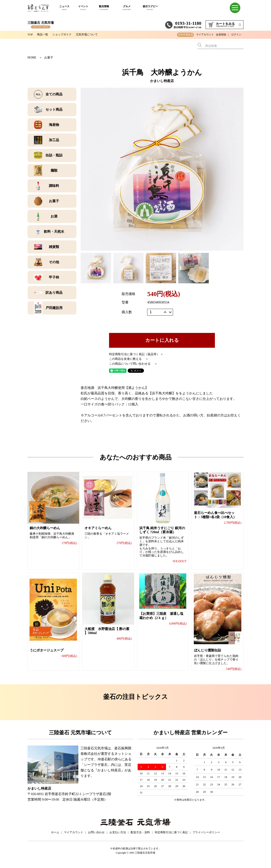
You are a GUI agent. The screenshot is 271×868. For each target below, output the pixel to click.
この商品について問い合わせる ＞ (133, 364)
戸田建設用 (54, 308)
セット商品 (54, 109)
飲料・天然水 (54, 232)
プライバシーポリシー (206, 837)
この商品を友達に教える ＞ (129, 359)
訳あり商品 (54, 293)
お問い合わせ (96, 837)
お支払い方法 (118, 837)
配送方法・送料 (140, 837)
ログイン (236, 35)
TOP (30, 34)
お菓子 (49, 58)
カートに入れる (162, 340)
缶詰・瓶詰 (54, 155)
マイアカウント (205, 35)
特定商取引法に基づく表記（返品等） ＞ (136, 354)
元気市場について (90, 34)
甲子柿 (54, 277)
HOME (32, 58)
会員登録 (221, 35)
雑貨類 (54, 247)
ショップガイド (64, 34)
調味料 (54, 186)
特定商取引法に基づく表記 (171, 837)
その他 (54, 262)
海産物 (54, 125)
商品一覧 (43, 34)
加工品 (54, 140)
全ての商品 (54, 94)
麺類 (54, 170)
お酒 (54, 216)
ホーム (55, 837)
